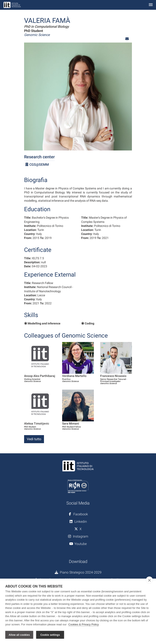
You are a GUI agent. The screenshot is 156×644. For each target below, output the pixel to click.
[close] (149, 580)
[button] (127, 39)
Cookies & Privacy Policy (83, 625)
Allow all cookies (19, 635)
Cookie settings (50, 635)
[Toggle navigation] (151, 5)
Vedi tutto (34, 439)
